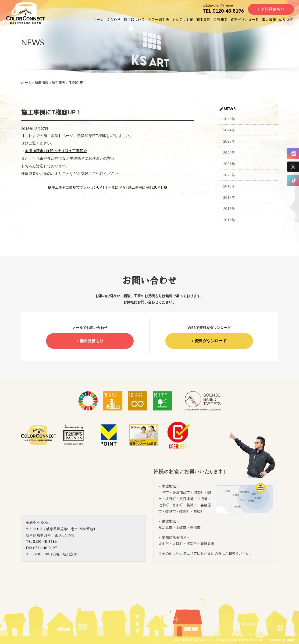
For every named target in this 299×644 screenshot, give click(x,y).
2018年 (229, 186)
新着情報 (42, 83)
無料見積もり (273, 9)
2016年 (229, 209)
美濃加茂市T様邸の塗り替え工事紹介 (56, 151)
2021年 (229, 164)
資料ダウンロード (245, 19)
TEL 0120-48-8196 (41, 541)
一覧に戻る (117, 187)
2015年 (229, 220)
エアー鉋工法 (158, 19)
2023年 (229, 141)
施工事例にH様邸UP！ (146, 187)
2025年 (229, 119)
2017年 (229, 197)
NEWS (228, 109)
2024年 (229, 130)
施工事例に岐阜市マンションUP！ (78, 187)
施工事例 (203, 19)
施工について (134, 19)
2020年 (229, 175)
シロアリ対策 (183, 19)
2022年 (229, 152)
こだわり (114, 19)
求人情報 (269, 19)
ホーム (98, 19)
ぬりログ (286, 19)
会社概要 (221, 19)
